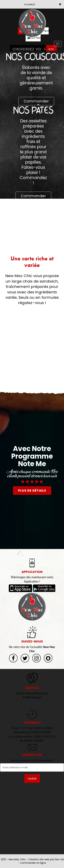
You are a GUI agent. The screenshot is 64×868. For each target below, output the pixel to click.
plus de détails (32, 490)
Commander (36, 101)
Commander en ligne (33, 863)
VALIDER (32, 779)
